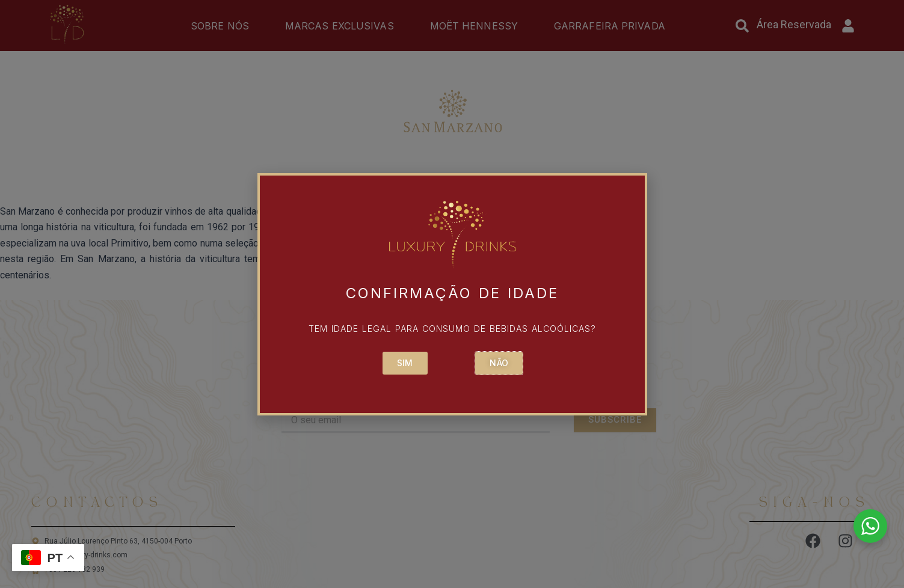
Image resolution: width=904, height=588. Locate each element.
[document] (452, 294)
